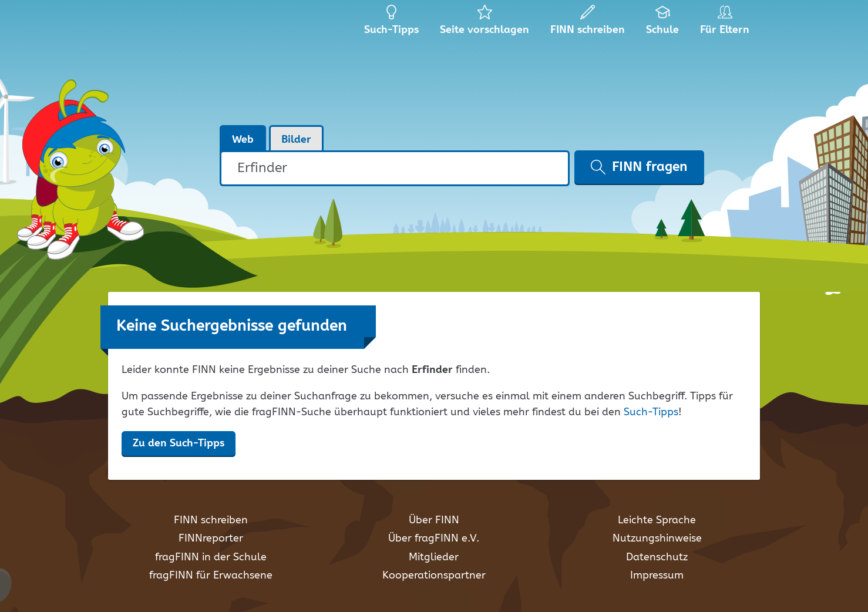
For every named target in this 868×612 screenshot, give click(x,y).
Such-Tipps (651, 412)
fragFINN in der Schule (211, 557)
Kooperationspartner (434, 576)
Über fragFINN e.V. (434, 539)
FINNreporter (211, 539)
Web (243, 140)
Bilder (296, 140)
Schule (663, 23)
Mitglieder (434, 557)
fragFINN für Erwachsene (211, 576)
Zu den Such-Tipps (179, 443)
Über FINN (434, 520)
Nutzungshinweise (657, 539)
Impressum (657, 576)
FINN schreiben (211, 520)
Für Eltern (727, 23)
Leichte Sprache (657, 520)
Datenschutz (657, 557)
